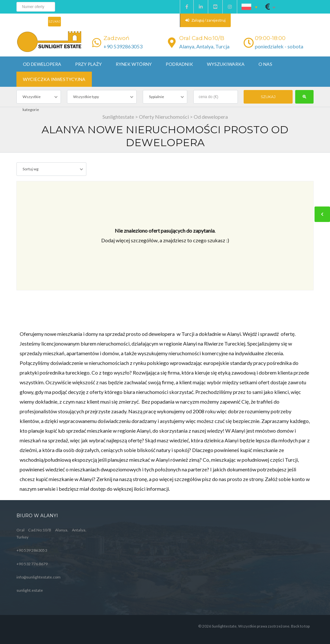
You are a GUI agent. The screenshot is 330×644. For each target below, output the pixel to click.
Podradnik (179, 64)
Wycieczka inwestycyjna (54, 79)
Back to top (300, 626)
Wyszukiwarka (226, 64)
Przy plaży (88, 64)
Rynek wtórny (134, 64)
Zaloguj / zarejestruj (205, 20)
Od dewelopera (42, 64)
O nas (265, 64)
